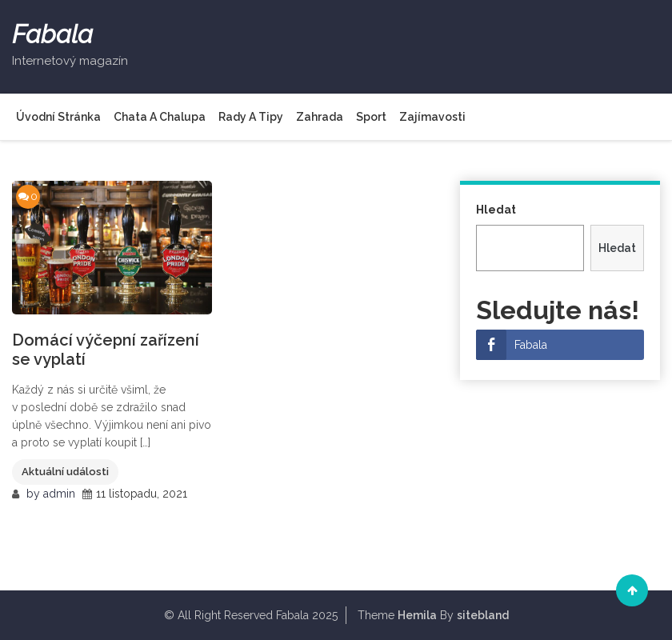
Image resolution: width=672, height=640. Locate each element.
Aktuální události (65, 472)
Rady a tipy (251, 117)
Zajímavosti (432, 117)
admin (59, 494)
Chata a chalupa (160, 117)
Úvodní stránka (58, 117)
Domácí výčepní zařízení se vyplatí (106, 350)
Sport (371, 117)
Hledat (496, 210)
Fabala (52, 34)
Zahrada (320, 117)
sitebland (483, 615)
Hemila (417, 615)
